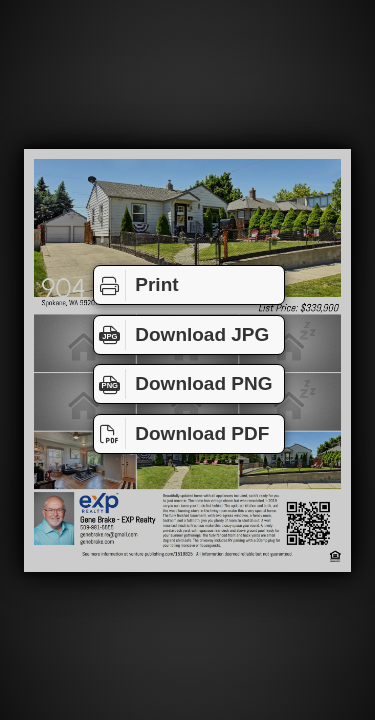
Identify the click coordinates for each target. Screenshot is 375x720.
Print (136, 285)
